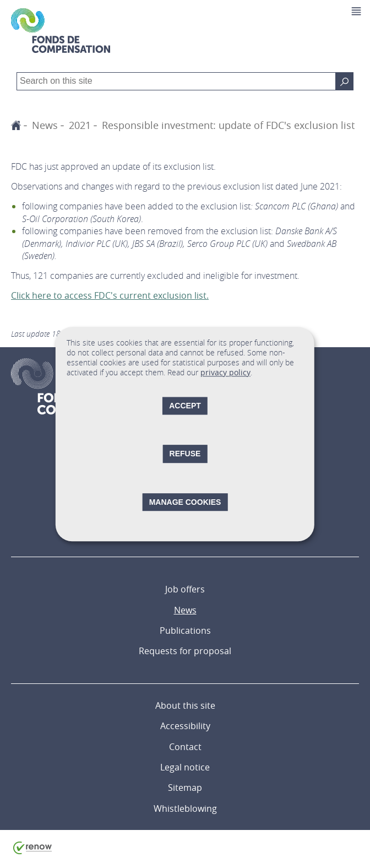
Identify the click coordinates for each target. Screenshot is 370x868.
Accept (185, 406)
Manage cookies (185, 502)
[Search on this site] (344, 81)
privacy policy (225, 372)
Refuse (185, 454)
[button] (358, 11)
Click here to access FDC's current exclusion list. (110, 295)
